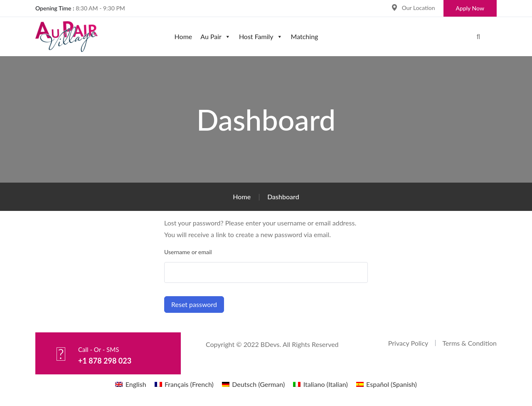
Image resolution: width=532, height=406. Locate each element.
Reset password (194, 304)
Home (183, 36)
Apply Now (470, 8)
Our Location (419, 8)
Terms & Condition (469, 343)
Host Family (261, 36)
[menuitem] (131, 384)
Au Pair (216, 36)
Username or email (188, 252)
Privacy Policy (408, 343)
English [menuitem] (136, 384)
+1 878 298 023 (107, 360)
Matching (305, 36)
